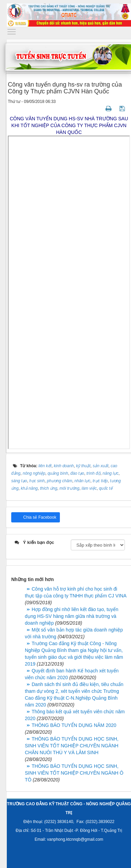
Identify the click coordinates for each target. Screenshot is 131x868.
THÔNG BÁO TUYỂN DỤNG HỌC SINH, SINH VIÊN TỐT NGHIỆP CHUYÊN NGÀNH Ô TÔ (74, 773)
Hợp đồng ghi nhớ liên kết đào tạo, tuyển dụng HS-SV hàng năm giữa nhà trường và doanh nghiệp (72, 616)
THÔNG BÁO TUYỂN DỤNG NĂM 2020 (74, 725)
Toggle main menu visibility (12, 30)
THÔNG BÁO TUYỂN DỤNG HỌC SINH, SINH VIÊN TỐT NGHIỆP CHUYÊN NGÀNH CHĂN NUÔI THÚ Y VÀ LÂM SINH (72, 746)
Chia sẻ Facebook (39, 517)
